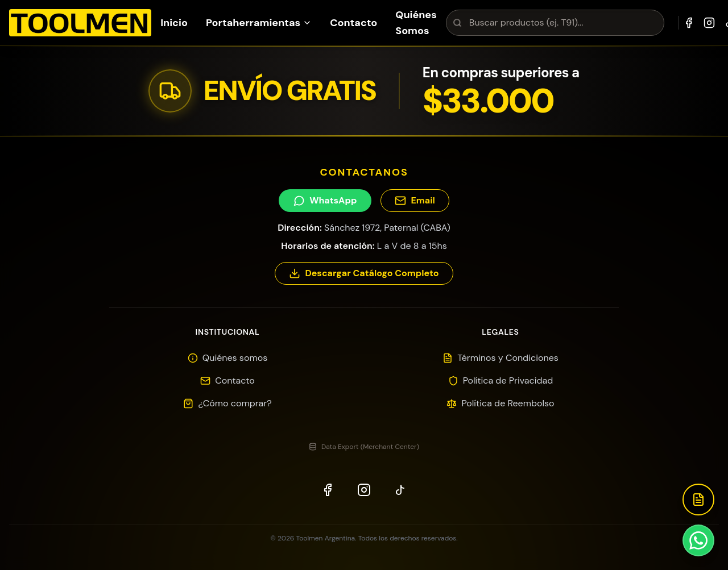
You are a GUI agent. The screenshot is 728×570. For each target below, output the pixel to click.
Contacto (353, 23)
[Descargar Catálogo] (698, 500)
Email (415, 200)
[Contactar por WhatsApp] (698, 540)
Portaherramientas (259, 23)
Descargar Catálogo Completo (364, 273)
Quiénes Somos (416, 23)
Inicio (174, 23)
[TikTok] (400, 490)
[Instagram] (709, 23)
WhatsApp (325, 200)
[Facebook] (689, 23)
